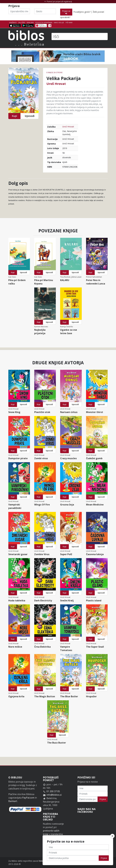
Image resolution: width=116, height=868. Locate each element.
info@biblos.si (54, 795)
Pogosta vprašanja (44, 22)
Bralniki (30, 22)
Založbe (22, 22)
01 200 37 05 (53, 791)
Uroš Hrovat (56, 84)
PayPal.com (28, 798)
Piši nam (69, 22)
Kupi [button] (14, 116)
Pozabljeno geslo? (82, 12)
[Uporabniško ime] (19, 11)
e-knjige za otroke (54, 72)
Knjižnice (13, 22)
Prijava (103, 799)
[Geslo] (45, 11)
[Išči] (80, 36)
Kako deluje (59, 22)
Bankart (13, 801)
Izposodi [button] (30, 116)
